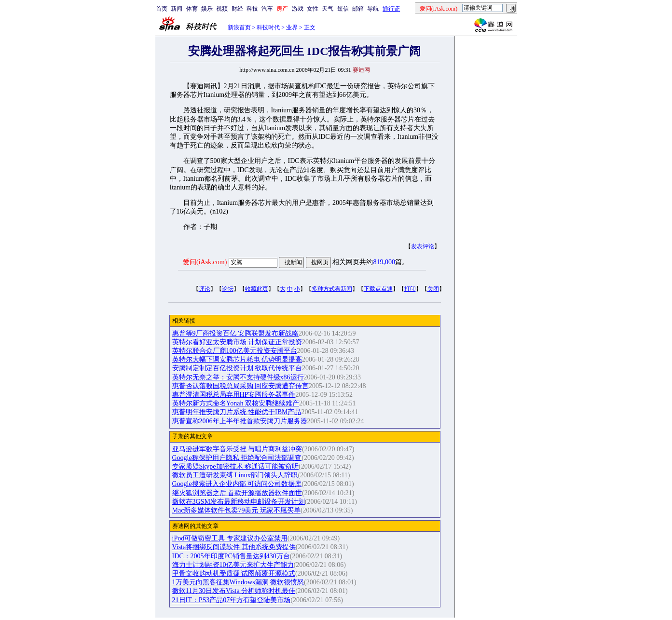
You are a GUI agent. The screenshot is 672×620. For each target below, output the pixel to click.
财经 (237, 9)
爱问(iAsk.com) (205, 262)
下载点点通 (378, 289)
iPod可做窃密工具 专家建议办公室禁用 (230, 538)
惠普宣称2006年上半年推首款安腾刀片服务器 (240, 421)
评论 (205, 289)
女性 (313, 9)
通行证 (391, 9)
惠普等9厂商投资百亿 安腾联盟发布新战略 (236, 333)
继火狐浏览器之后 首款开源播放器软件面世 (237, 493)
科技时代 (268, 27)
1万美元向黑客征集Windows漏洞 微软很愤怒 (238, 582)
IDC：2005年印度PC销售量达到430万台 (231, 556)
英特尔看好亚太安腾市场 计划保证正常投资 (237, 342)
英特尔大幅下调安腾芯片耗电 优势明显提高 (237, 359)
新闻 (177, 9)
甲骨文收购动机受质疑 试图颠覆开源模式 (234, 573)
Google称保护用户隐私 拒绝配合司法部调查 (237, 458)
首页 (162, 9)
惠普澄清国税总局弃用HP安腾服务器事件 (234, 395)
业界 (292, 27)
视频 (222, 9)
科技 (252, 9)
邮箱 (358, 9)
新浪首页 (239, 27)
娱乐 (207, 9)
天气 (328, 9)
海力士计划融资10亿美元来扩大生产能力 (233, 565)
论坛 (228, 289)
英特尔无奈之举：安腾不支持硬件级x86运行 (238, 377)
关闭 (433, 289)
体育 (192, 9)
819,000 (384, 262)
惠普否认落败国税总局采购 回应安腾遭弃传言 (241, 386)
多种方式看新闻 (332, 289)
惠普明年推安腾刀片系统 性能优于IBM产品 (237, 412)
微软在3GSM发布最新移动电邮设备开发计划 (239, 502)
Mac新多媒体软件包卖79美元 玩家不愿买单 (236, 510)
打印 (410, 289)
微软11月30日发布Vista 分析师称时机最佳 (234, 591)
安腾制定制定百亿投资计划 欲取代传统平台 (237, 368)
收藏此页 (257, 289)
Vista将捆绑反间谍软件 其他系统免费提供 (234, 547)
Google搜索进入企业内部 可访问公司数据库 (237, 484)
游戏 (298, 9)
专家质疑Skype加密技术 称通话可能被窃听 (236, 466)
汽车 (267, 9)
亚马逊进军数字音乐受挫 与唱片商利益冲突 (237, 449)
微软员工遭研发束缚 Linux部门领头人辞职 (235, 475)
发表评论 (423, 246)
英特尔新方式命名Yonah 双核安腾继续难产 (236, 403)
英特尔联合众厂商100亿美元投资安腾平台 (235, 351)
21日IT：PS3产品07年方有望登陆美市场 (232, 600)
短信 (343, 9)
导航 (373, 9)
